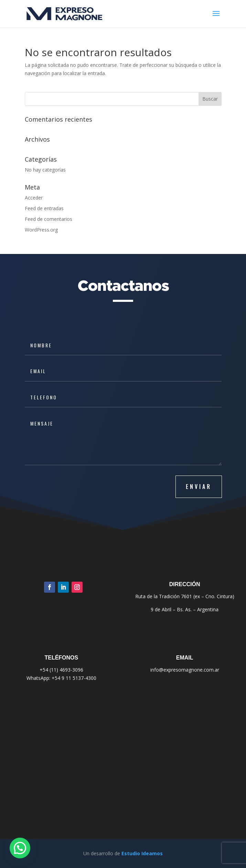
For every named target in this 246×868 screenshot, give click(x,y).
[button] (20, 848)
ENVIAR (199, 487)
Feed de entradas (44, 208)
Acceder (34, 198)
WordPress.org (41, 230)
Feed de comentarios (49, 219)
